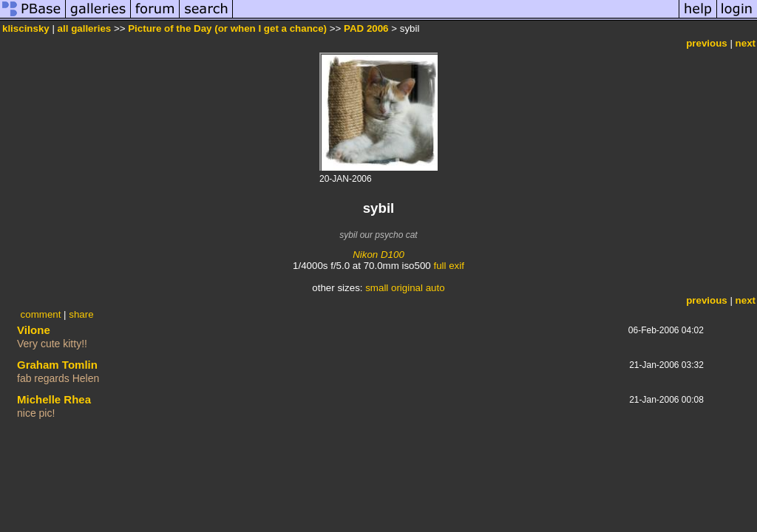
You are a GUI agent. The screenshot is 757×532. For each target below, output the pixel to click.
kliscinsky (26, 28)
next (746, 43)
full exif (448, 266)
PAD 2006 (366, 28)
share (81, 314)
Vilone (34, 330)
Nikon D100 (378, 255)
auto (435, 288)
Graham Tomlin (57, 365)
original (407, 288)
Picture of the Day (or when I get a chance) (227, 28)
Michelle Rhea (54, 399)
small (377, 288)
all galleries (85, 28)
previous (707, 43)
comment (41, 314)
